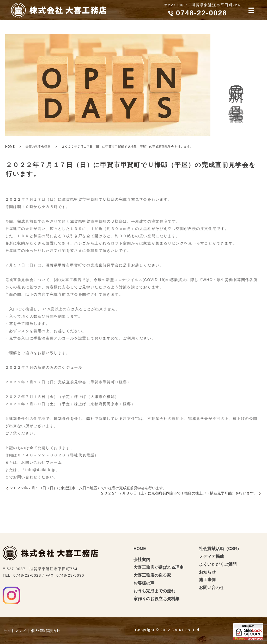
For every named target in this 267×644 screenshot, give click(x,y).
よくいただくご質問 (218, 564)
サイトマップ (15, 631)
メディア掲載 (211, 556)
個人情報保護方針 (46, 631)
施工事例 (207, 580)
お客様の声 (144, 583)
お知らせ (207, 572)
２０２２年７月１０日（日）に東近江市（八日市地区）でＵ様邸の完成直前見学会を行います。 (88, 488)
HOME (10, 147)
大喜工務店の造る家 (152, 575)
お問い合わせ (211, 588)
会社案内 (142, 560)
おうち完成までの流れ (154, 591)
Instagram (11, 595)
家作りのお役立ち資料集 (156, 599)
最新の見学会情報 (38, 147)
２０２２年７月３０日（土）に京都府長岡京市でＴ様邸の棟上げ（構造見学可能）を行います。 (179, 493)
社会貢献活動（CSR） (220, 549)
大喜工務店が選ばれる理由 (159, 567)
